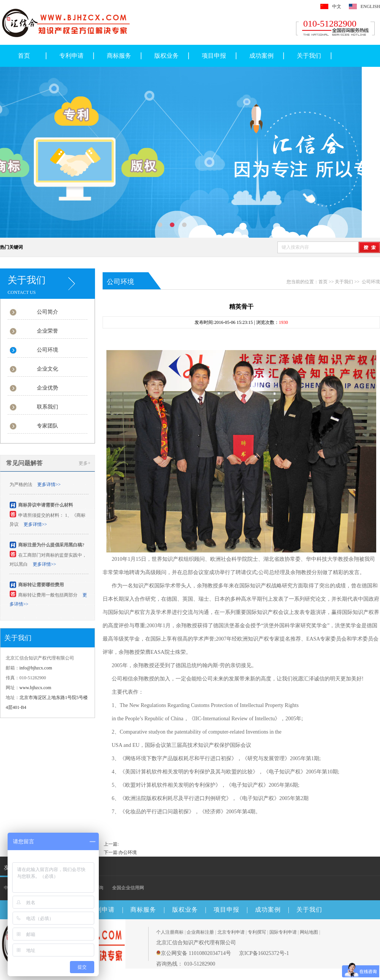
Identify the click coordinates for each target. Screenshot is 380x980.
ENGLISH (370, 6)
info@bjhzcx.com (36, 668)
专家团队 (47, 426)
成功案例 (261, 56)
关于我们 (309, 56)
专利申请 (71, 56)
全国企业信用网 (128, 888)
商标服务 (119, 56)
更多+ (85, 463)
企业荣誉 (47, 331)
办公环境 (128, 852)
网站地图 (309, 932)
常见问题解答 (24, 463)
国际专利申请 (283, 932)
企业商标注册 (200, 932)
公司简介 (47, 312)
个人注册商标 (170, 932)
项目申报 (214, 56)
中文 (337, 6)
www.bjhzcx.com (35, 688)
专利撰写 (257, 932)
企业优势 (47, 388)
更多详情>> (49, 486)
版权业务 (166, 56)
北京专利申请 (231, 932)
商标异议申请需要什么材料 (46, 507)
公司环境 (47, 350)
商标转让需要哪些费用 (41, 586)
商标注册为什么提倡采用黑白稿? (51, 546)
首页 (24, 56)
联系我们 (47, 407)
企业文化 (47, 369)
